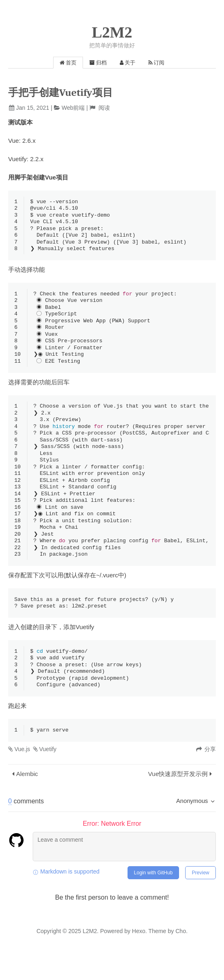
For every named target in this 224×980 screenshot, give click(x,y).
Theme (156, 952)
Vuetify (48, 770)
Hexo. (139, 952)
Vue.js (22, 770)
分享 (210, 770)
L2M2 (112, 32)
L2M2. (91, 952)
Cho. (180, 952)
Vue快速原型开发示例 (178, 795)
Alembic (27, 795)
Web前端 (73, 108)
